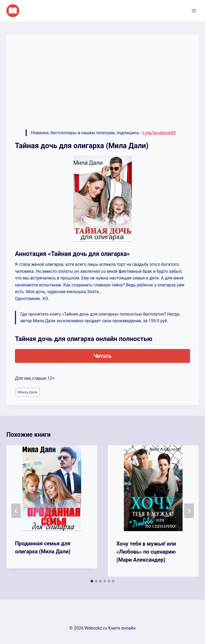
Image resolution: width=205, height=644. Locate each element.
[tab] (92, 581)
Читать (102, 356)
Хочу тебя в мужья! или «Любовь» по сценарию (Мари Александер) (146, 552)
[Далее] (189, 511)
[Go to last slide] (16, 511)
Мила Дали (27, 392)
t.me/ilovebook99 (159, 133)
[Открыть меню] (194, 11)
